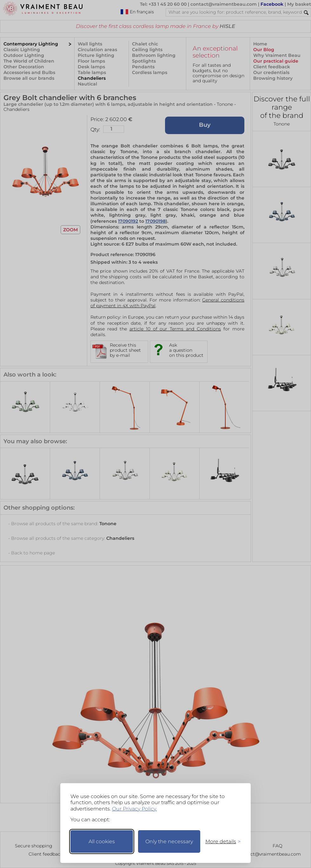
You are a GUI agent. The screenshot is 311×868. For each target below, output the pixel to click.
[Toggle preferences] (220, 841)
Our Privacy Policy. (134, 809)
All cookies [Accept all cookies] (102, 841)
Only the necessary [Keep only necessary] (169, 841)
